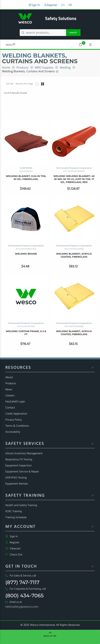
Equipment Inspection (19, 466)
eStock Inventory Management (24, 454)
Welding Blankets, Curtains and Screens (28, 71)
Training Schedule (16, 518)
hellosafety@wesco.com (22, 607)
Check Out (14, 555)
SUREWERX (26, 168)
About (9, 377)
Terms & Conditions (17, 426)
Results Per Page (24, 84)
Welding (65, 68)
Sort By (10, 84)
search (73, 33)
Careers (10, 396)
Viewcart (13, 549)
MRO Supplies (44, 68)
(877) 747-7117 (22, 582)
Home (6, 68)
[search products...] (50, 33)
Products (22, 68)
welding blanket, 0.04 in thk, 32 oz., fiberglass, (26, 178)
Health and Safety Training (21, 505)
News (9, 390)
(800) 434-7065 (25, 596)
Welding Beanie (26, 254)
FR (70, 5)
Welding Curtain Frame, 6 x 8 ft (26, 333)
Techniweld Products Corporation (74, 168)
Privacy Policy (14, 420)
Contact (10, 408)
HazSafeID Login (15, 402)
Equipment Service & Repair (22, 472)
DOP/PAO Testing (16, 478)
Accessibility (13, 432)
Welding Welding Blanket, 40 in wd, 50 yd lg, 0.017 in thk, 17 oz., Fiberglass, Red (74, 179)
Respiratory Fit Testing (19, 460)
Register (51, 5)
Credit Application (16, 414)
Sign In (34, 5)
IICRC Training (14, 511)
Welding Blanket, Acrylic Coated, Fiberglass (74, 255)
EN (63, 5)
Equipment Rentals (17, 484)
